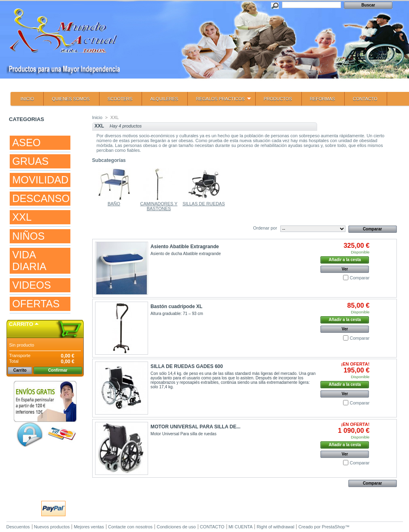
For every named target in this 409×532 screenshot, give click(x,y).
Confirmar (58, 370)
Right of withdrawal (275, 527)
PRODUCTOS (278, 99)
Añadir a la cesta (345, 260)
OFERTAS (36, 304)
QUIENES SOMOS (71, 99)
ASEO (26, 143)
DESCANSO (41, 198)
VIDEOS (32, 285)
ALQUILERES (164, 99)
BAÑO (114, 204)
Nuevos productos (52, 527)
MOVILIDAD (40, 180)
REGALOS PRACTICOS (219, 101)
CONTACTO (365, 99)
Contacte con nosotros (130, 527)
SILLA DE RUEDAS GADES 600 (187, 366)
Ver (345, 269)
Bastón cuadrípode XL (176, 306)
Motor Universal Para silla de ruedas (183, 434)
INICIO (28, 99)
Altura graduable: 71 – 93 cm (177, 314)
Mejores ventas (89, 527)
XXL (22, 217)
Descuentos (18, 527)
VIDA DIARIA (29, 261)
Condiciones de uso (176, 527)
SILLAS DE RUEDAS (204, 204)
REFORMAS (322, 99)
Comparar (359, 278)
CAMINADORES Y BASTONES (159, 206)
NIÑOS (28, 236)
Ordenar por (265, 228)
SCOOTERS (120, 99)
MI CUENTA (241, 527)
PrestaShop (334, 527)
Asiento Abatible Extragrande (185, 247)
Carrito (21, 324)
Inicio (97, 117)
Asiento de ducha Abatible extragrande (186, 254)
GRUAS (30, 161)
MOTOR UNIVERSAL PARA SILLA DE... (195, 427)
